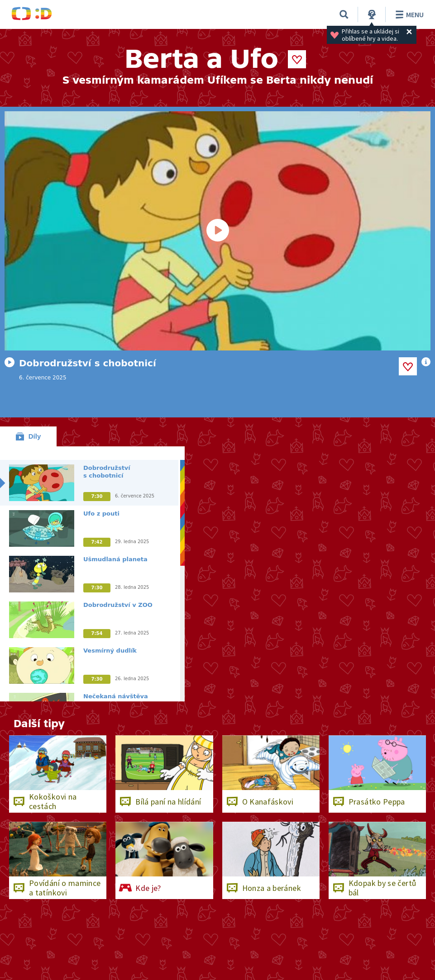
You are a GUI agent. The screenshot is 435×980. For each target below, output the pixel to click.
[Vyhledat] (344, 14)
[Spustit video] (217, 231)
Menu (408, 14)
